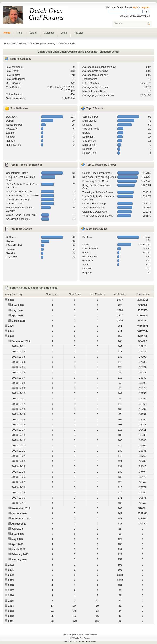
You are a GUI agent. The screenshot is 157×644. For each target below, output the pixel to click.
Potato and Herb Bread (19, 192)
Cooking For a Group (18, 200)
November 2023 (21, 508)
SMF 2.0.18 (68, 635)
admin (86, 265)
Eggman (11, 133)
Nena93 (10, 141)
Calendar (49, 33)
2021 (11, 570)
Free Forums (85, 638)
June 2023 (18, 534)
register (145, 7)
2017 (11, 590)
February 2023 (20, 554)
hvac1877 (146, 83)
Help (20, 33)
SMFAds (74, 638)
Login (64, 33)
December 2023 (21, 341)
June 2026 (18, 305)
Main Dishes (89, 121)
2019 (11, 580)
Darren (10, 121)
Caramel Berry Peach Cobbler (23, 196)
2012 (11, 616)
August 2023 (19, 524)
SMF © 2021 (78, 635)
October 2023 (19, 514)
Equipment (88, 137)
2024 (11, 331)
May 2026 (17, 311)
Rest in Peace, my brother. (97, 173)
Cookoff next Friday (17, 173)
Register (78, 33)
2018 (11, 585)
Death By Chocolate (93, 208)
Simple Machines (90, 635)
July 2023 (17, 529)
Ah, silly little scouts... (18, 219)
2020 (11, 575)
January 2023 (19, 560)
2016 (11, 595)
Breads (86, 133)
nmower (10, 137)
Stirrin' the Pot (90, 117)
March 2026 (18, 321)
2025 (11, 326)
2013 (11, 611)
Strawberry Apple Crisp (95, 181)
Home (7, 33)
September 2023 (21, 519)
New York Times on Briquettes (99, 177)
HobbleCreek (13, 145)
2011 (11, 621)
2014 (11, 606)
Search (33, 33)
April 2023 (17, 544)
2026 (11, 300)
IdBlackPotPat (14, 125)
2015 (11, 601)
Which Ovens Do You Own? (22, 215)
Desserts (87, 125)
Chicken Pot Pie (15, 204)
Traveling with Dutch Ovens (98, 192)
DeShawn (11, 117)
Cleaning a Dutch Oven (95, 212)
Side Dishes (89, 141)
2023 (11, 336)
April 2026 (17, 316)
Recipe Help (89, 153)
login (135, 7)
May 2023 (17, 539)
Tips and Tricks (91, 129)
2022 (11, 565)
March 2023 (18, 549)
